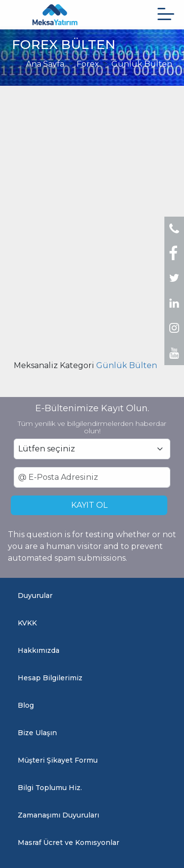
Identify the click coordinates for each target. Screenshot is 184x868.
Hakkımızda (39, 650)
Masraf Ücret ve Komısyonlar (68, 843)
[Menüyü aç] (166, 14)
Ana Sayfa (45, 64)
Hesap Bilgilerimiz (50, 678)
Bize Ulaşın (37, 733)
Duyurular (35, 595)
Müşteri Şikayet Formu (58, 760)
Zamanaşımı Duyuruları (58, 815)
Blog (26, 705)
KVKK (27, 623)
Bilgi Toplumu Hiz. (50, 788)
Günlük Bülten (142, 64)
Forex (88, 64)
